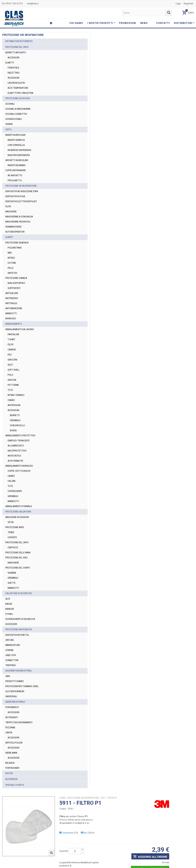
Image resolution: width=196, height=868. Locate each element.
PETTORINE (13, 385)
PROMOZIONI (127, 23)
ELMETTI (10, 63)
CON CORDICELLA (16, 145)
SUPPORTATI (14, 288)
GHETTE (12, 583)
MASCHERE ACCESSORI (17, 517)
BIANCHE (10, 609)
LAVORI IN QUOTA (16, 83)
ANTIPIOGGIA (14, 405)
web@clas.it (33, 4)
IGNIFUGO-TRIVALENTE (19, 441)
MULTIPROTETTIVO (17, 451)
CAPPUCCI (13, 548)
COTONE (12, 263)
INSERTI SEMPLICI (16, 140)
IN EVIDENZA (11, 779)
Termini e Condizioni (133, 864)
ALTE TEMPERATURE (18, 88)
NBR (10, 253)
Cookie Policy (166, 864)
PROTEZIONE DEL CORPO (18, 568)
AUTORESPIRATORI (15, 232)
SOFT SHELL (14, 370)
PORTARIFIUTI (12, 707)
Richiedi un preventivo (175, 111)
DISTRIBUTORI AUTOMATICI (19, 41)
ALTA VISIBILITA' (15, 461)
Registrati (188, 4)
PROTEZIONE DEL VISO (16, 558)
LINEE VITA (11, 655)
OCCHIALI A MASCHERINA (18, 109)
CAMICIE (12, 350)
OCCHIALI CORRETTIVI (16, 114)
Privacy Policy (141, 852)
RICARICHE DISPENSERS (19, 150)
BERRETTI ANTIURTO (16, 53)
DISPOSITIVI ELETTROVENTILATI (21, 201)
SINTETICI (12, 273)
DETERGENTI (12, 717)
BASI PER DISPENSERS (19, 155)
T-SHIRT (11, 339)
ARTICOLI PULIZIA (14, 743)
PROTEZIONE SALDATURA (18, 512)
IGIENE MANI (11, 753)
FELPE (11, 345)
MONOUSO (11, 318)
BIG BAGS (10, 763)
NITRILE (11, 258)
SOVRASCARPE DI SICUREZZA (20, 619)
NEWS (144, 23)
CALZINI (11, 481)
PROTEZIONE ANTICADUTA (19, 629)
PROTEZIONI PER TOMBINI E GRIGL (22, 686)
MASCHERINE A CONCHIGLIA (19, 217)
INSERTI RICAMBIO (17, 165)
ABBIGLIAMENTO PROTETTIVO (20, 436)
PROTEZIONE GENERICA (17, 243)
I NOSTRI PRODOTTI (101, 23)
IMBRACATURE (13, 645)
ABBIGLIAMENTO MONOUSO (19, 466)
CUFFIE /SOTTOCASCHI (19, 471)
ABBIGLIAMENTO (14, 324)
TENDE (11, 532)
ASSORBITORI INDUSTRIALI (19, 671)
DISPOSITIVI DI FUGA (15, 196)
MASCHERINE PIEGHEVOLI (18, 222)
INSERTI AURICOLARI (15, 135)
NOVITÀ (9, 773)
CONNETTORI (12, 660)
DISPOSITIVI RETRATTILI (17, 635)
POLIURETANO (15, 248)
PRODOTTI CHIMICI (14, 681)
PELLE (11, 268)
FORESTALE (13, 68)
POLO (10, 375)
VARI (8, 676)
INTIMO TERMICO (16, 395)
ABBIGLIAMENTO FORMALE (19, 506)
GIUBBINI (12, 573)
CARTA (9, 733)
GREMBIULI (15, 420)
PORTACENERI (12, 768)
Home (103, 40)
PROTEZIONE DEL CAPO (17, 47)
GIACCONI (12, 360)
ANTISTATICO (14, 456)
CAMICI (11, 400)
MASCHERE (11, 212)
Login (178, 4)
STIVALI (9, 614)
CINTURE (10, 640)
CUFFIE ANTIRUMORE (16, 170)
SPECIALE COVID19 (15, 785)
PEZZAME (10, 728)
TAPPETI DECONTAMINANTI (19, 722)
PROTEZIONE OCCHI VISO (18, 98)
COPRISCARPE (15, 491)
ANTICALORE (12, 293)
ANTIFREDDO (12, 298)
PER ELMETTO (15, 180)
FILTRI (8, 207)
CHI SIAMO (76, 23)
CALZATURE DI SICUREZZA (19, 593)
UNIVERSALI (11, 696)
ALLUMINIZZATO (16, 446)
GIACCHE (12, 380)
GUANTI (9, 237)
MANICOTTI (11, 313)
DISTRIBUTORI (184, 23)
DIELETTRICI (14, 73)
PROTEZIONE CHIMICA (16, 278)
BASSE (9, 604)
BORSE (13, 430)
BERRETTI (15, 415)
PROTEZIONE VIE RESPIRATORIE (21, 186)
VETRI (11, 522)
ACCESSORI (13, 58)
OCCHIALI (10, 104)
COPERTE (12, 537)
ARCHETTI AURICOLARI (17, 160)
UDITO (8, 129)
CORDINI (9, 650)
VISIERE (9, 124)
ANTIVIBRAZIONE (14, 308)
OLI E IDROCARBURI (15, 691)
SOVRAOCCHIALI (14, 119)
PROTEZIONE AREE (15, 527)
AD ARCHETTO (15, 175)
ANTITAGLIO (11, 303)
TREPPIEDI (10, 665)
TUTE (10, 390)
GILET (10, 365)
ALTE (8, 599)
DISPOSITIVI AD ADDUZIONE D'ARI (22, 191)
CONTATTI (163, 23)
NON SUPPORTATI (16, 283)
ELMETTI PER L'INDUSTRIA (21, 93)
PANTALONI (13, 334)
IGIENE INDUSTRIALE (15, 702)
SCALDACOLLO (17, 425)
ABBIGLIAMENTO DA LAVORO (20, 329)
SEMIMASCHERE (13, 227)
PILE (10, 355)
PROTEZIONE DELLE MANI (18, 553)
